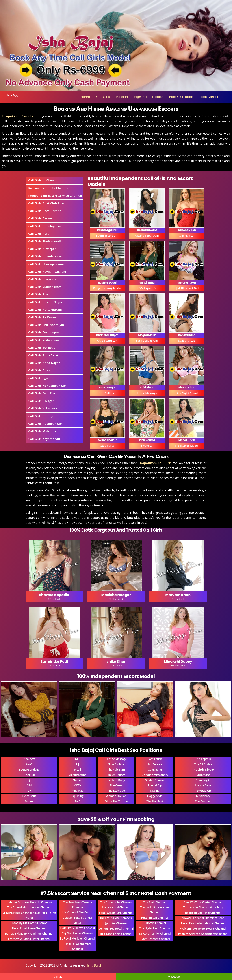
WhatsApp (174, 977)
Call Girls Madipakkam (45, 287)
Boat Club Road (181, 97)
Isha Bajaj (13, 95)
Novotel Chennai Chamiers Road (203, 918)
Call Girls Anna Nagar (44, 363)
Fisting (29, 801)
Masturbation (78, 775)
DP (29, 791)
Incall (77, 770)
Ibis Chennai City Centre (77, 912)
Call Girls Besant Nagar (45, 302)
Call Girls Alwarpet (42, 249)
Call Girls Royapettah (44, 294)
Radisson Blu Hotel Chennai (203, 913)
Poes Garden (209, 97)
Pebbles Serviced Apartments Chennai (203, 934)
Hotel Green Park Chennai (116, 913)
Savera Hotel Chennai (116, 907)
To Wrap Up (203, 791)
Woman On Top (116, 796)
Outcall (77, 780)
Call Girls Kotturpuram (45, 310)
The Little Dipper (203, 770)
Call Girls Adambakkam (46, 424)
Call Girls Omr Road (43, 393)
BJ (29, 780)
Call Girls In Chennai (43, 180)
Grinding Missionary (155, 775)
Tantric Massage (116, 759)
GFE (78, 759)
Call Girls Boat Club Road (47, 203)
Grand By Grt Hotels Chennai (29, 923)
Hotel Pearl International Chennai (203, 923)
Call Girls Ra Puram (43, 317)
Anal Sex (29, 759)
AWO (29, 764)
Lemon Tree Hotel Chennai (116, 929)
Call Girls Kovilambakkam (47, 272)
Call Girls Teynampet (44, 332)
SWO (77, 801)
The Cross (116, 785)
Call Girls (103, 97)
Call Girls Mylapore (42, 431)
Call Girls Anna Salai (43, 355)
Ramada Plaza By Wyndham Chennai (29, 933)
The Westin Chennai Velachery (203, 907)
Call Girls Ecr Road (42, 348)
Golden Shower (155, 780)
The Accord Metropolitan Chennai (29, 907)
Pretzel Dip (155, 785)
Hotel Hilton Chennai (155, 918)
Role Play (77, 791)
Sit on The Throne (116, 801)
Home (85, 97)
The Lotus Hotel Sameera (116, 918)
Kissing (155, 791)
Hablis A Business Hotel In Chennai (29, 902)
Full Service (155, 764)
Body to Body (116, 780)
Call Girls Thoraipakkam (46, 264)
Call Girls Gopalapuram (46, 226)
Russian (122, 97)
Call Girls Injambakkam (46, 256)
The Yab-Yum (116, 770)
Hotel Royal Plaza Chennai (29, 928)
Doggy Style (155, 796)
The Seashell (203, 801)
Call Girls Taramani (42, 218)
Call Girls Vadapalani (44, 340)
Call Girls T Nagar (41, 401)
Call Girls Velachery (43, 408)
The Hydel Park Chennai (155, 928)
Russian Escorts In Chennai (48, 188)
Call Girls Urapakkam (44, 279)
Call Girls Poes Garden (45, 211)
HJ (77, 764)
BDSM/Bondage (29, 770)
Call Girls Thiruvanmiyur (46, 325)
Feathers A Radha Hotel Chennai (29, 939)
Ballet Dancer (116, 775)
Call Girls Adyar (40, 370)
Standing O (203, 780)
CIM (29, 785)
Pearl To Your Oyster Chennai (203, 902)
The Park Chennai (155, 902)
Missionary (203, 796)
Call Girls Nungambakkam (48, 386)
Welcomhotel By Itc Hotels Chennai (203, 929)
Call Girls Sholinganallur (46, 241)
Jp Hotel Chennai (116, 923)
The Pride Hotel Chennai (116, 902)
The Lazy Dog (116, 791)
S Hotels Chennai (155, 923)
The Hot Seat (155, 801)
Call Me (58, 977)
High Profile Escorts (149, 97)
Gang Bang (155, 770)
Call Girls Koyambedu (44, 439)
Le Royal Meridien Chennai (78, 938)
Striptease (203, 775)
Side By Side (116, 764)
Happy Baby (203, 785)
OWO (77, 785)
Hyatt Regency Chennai (155, 939)
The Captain (203, 759)
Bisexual (29, 775)
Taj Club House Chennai (77, 933)
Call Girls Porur (40, 234)
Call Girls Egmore (41, 378)
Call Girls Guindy (41, 416)
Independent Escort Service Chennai (55, 196)
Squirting (77, 796)
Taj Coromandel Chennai (155, 933)
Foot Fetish (155, 759)
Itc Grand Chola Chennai (116, 934)
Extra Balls (29, 796)
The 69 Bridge (203, 764)
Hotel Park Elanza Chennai (77, 928)
